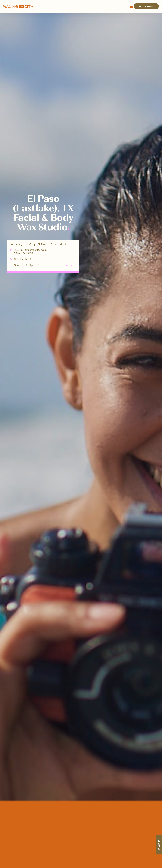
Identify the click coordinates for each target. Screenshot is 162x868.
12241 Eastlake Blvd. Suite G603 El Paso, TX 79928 (31, 252)
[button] (131, 7)
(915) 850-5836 (22, 259)
